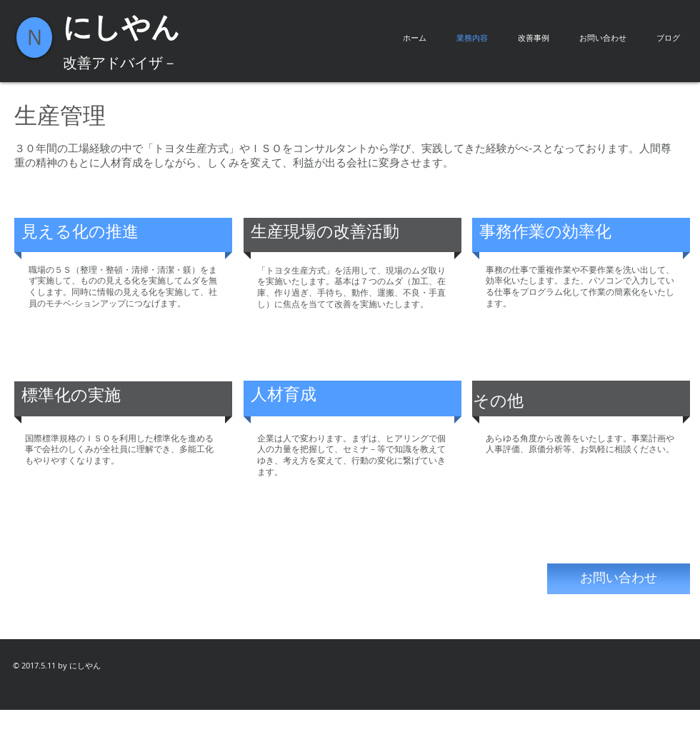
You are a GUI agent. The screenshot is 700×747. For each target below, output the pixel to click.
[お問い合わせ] (619, 579)
